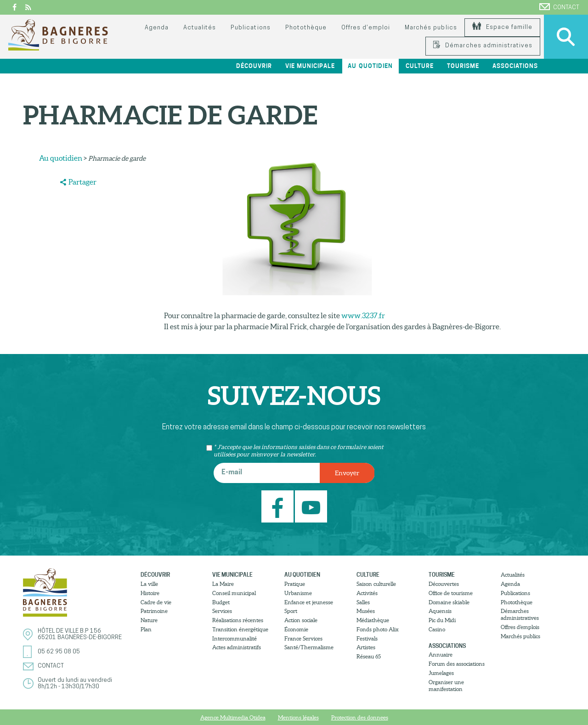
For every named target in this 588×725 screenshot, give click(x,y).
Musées (366, 611)
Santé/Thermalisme (309, 647)
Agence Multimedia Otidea (233, 717)
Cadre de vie (156, 602)
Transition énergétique (240, 629)
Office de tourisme (451, 593)
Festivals (367, 638)
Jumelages (441, 673)
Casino (437, 629)
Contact (559, 7)
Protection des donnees (360, 717)
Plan (146, 629)
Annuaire (441, 655)
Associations (515, 66)
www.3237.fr (363, 315)
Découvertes (444, 584)
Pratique (295, 584)
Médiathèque (373, 620)
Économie (296, 629)
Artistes (366, 647)
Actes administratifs (237, 647)
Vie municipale (310, 66)
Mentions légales (298, 717)
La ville (149, 584)
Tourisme (463, 66)
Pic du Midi (442, 620)
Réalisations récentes (238, 620)
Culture (420, 66)
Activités (367, 593)
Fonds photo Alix (378, 629)
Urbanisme (298, 593)
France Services (303, 638)
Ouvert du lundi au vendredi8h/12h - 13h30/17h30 (75, 683)
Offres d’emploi (366, 28)
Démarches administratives (483, 46)
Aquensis (440, 611)
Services (222, 611)
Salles (363, 602)
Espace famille (502, 27)
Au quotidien (370, 66)
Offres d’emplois (520, 627)
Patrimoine (154, 611)
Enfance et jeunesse (309, 602)
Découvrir (254, 66)
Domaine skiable (449, 602)
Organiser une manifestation (446, 686)
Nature (149, 620)
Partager (82, 182)
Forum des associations (457, 664)
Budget (221, 602)
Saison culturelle (376, 584)
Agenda (157, 28)
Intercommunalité (235, 638)
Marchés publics (431, 28)
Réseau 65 (369, 656)
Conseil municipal (234, 593)
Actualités (200, 28)
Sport (291, 611)
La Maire (223, 584)
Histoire (150, 593)
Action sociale (301, 620)
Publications (250, 28)
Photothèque (306, 28)
